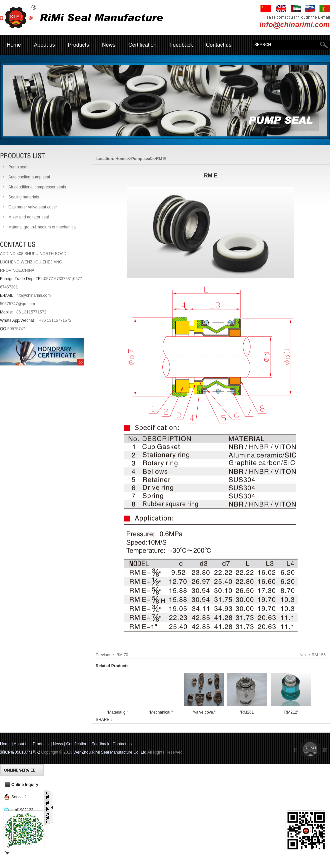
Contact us (219, 45)
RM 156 (319, 655)
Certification (142, 45)
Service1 (19, 797)
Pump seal (141, 159)
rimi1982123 (22, 810)
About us (44, 45)
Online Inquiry (25, 785)
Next (303, 655)
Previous (103, 655)
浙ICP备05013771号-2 (20, 752)
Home (14, 45)
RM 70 (122, 655)
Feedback (181, 45)
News (109, 45)
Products (78, 45)
